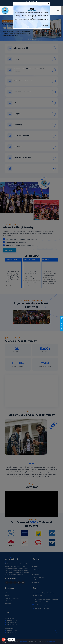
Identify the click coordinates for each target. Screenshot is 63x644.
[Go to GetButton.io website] (4, 642)
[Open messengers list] (4, 640)
